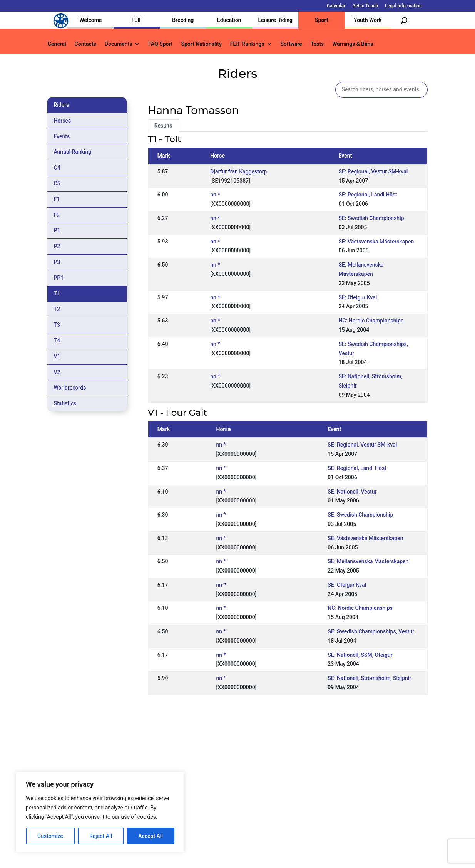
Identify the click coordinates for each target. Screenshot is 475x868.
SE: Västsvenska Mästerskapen (376, 242)
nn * (215, 195)
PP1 (59, 278)
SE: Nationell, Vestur (352, 492)
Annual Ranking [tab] (72, 152)
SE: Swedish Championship (371, 218)
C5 (57, 183)
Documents (119, 44)
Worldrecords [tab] (70, 388)
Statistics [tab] (65, 403)
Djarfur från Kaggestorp (238, 171)
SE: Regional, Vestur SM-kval (373, 171)
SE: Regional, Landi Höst (368, 195)
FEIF (137, 20)
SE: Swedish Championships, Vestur (371, 631)
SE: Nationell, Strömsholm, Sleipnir (369, 678)
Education (229, 20)
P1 (57, 230)
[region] (100, 812)
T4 (57, 341)
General (57, 44)
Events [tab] (62, 136)
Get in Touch (365, 6)
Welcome (90, 20)
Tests (317, 44)
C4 (57, 168)
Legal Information (403, 6)
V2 (57, 372)
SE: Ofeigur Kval (358, 297)
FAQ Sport (160, 44)
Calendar (336, 6)
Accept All (151, 836)
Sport (321, 20)
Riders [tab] (61, 105)
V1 (57, 356)
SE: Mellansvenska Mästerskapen (368, 561)
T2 (57, 309)
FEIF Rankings (247, 44)
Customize (50, 836)
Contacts (85, 44)
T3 (57, 325)
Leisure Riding (275, 20)
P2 (57, 246)
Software (291, 44)
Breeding (183, 20)
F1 (57, 199)
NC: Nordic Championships (371, 321)
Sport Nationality (201, 44)
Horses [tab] (62, 121)
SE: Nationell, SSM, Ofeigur (360, 655)
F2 (57, 215)
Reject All (101, 836)
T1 (57, 294)
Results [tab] (163, 126)
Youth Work (368, 20)
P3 (57, 262)
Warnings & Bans (353, 44)
